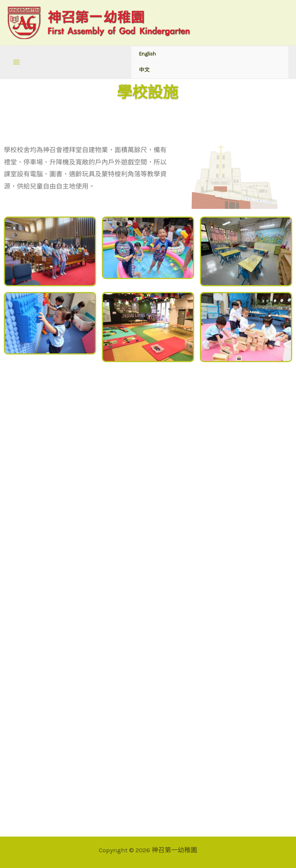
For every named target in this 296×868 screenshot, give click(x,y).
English (147, 54)
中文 (144, 70)
